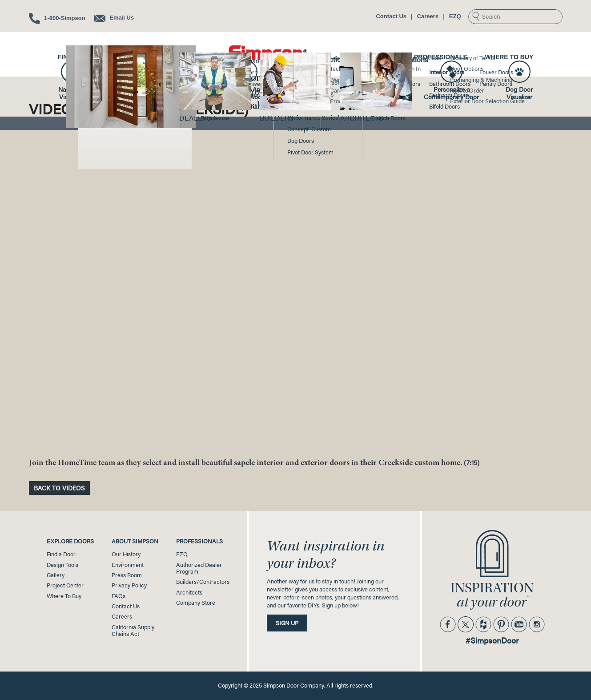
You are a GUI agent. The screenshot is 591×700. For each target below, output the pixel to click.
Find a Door (78, 57)
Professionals (441, 57)
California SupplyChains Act (133, 630)
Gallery (196, 57)
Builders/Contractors (203, 582)
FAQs (119, 596)
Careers (428, 16)
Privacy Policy (129, 585)
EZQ (455, 16)
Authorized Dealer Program (199, 568)
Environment (128, 565)
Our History (126, 554)
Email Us (114, 18)
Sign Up (287, 623)
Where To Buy (64, 596)
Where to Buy (509, 57)
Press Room (127, 575)
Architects (189, 592)
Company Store (196, 603)
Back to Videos (59, 488)
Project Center (368, 57)
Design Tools (140, 57)
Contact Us (391, 16)
